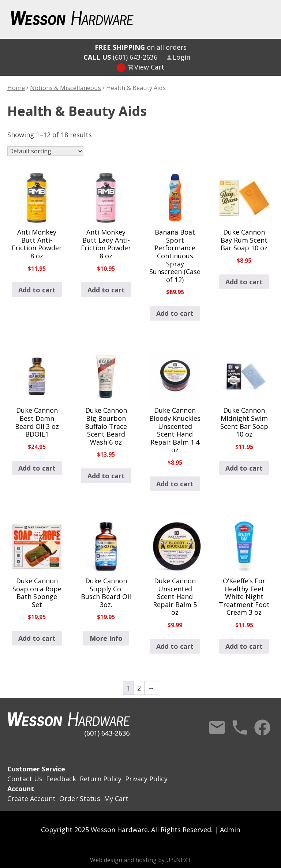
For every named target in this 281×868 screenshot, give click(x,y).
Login (181, 57)
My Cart (116, 798)
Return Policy (101, 779)
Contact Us (217, 727)
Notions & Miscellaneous (65, 88)
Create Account (31, 798)
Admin (230, 830)
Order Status (80, 798)
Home (16, 88)
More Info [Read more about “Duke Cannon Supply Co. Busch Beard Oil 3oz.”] (106, 638)
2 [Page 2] (139, 688)
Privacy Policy (146, 779)
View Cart (149, 67)
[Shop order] (45, 151)
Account (21, 789)
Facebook (262, 727)
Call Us (240, 727)
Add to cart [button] (37, 290)
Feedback (61, 779)
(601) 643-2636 (120, 57)
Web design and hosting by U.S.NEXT (141, 860)
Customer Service (36, 769)
